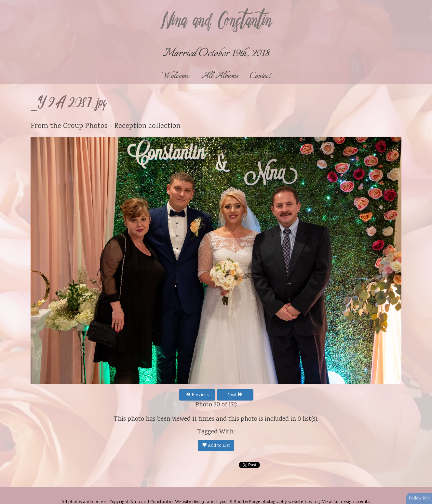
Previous (197, 395)
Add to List (216, 446)
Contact (260, 76)
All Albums (220, 76)
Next (235, 395)
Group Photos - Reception (105, 126)
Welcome (175, 76)
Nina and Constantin (216, 22)
